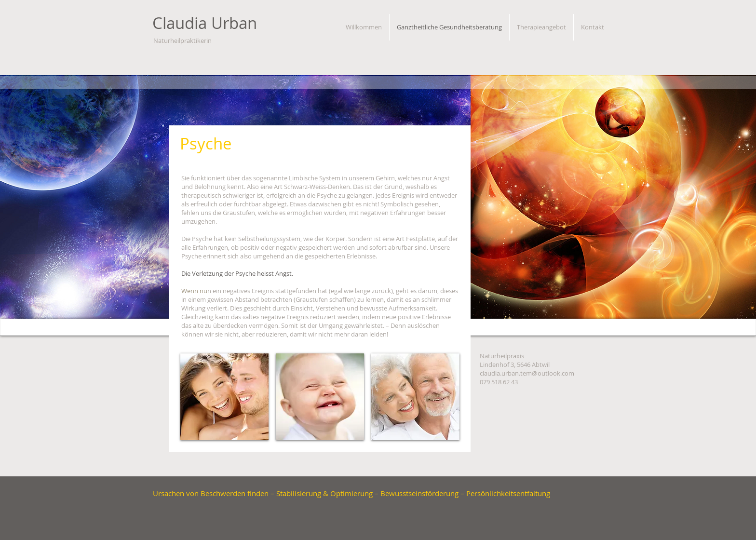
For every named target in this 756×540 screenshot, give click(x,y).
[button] (224, 397)
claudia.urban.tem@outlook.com (527, 373)
